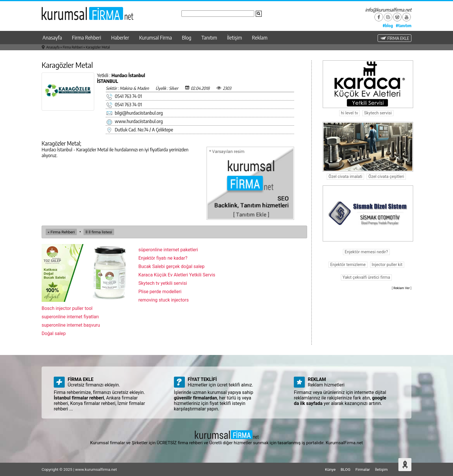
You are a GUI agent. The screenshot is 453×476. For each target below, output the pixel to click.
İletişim (235, 38)
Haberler (120, 38)
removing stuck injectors (164, 300)
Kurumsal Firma (156, 38)
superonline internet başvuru (71, 325)
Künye (330, 469)
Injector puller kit (387, 265)
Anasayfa (52, 38)
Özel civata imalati (345, 177)
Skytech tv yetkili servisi (163, 283)
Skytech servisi (378, 113)
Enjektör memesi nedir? (366, 252)
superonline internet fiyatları (70, 317)
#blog (388, 25)
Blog (187, 38)
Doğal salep (54, 333)
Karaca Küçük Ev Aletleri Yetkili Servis (177, 275)
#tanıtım (404, 25)
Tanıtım (209, 38)
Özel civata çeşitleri (386, 177)
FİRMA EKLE (394, 38)
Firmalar (363, 469)
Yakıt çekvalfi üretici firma (366, 277)
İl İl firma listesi (99, 232)
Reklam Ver (402, 288)
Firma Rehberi (87, 38)
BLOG (346, 469)
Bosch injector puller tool (67, 308)
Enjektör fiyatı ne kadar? (163, 258)
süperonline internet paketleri (168, 250)
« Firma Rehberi (61, 232)
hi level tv (349, 113)
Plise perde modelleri (160, 292)
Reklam (260, 38)
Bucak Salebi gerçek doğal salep (171, 266)
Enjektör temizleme (348, 265)
